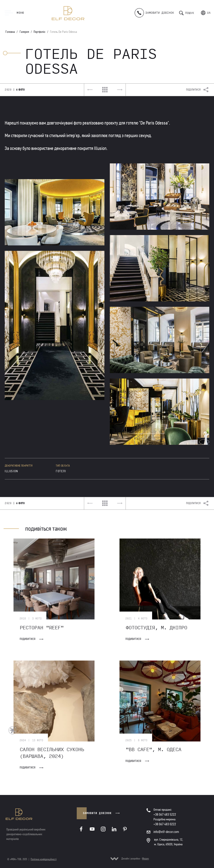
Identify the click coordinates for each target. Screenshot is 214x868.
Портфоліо (39, 32)
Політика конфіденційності (44, 859)
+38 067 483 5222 (165, 814)
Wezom (145, 859)
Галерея (24, 32)
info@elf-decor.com (166, 832)
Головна (10, 32)
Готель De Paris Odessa (63, 32)
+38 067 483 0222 (165, 824)
